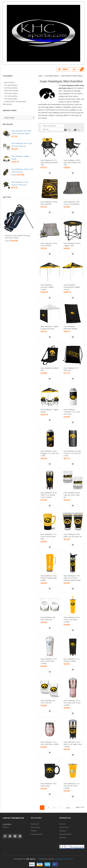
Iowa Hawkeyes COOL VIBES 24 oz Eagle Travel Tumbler (73, 744)
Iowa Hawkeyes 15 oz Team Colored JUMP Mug (49, 536)
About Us (62, 824)
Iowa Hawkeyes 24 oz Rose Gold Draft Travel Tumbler (72, 703)
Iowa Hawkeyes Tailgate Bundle (50, 411)
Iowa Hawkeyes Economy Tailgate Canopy (47, 287)
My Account (35, 824)
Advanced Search (65, 834)
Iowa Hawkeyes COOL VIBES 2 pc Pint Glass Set (73, 535)
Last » (68, 808)
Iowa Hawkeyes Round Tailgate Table (72, 244)
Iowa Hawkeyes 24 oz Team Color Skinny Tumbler (72, 620)
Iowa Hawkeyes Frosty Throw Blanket (49, 244)
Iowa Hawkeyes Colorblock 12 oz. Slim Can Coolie (72, 412)
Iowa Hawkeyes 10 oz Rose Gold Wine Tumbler (50, 743)
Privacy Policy (64, 827)
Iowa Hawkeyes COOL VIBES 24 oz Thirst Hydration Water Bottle (72, 578)
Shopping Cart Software (64, 859)
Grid (67, 130)
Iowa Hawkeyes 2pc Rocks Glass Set (48, 618)
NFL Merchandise (10, 85)
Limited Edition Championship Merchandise (14, 103)
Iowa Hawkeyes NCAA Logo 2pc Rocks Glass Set (72, 495)
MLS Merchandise (10, 99)
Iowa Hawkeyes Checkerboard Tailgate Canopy (72, 287)
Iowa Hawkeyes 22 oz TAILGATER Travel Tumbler (72, 786)
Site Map (62, 838)
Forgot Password (37, 834)
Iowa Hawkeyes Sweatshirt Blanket (70, 328)
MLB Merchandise (10, 88)
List (77, 130)
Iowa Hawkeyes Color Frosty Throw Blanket (72, 203)
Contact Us (63, 831)
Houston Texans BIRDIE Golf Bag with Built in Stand (17, 237)
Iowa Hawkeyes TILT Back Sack (71, 369)
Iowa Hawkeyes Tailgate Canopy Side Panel (50, 328)
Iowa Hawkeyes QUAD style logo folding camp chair (72, 162)
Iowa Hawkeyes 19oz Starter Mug (48, 785)
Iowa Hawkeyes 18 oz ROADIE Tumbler (72, 660)
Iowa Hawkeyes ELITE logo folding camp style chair (49, 162)
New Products (9, 82)
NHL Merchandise (10, 96)
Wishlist (34, 831)
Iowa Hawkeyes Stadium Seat (50, 369)
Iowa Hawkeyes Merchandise (72, 76)
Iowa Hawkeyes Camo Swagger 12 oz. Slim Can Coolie (50, 453)
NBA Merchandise (10, 93)
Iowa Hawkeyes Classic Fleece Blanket (49, 203)
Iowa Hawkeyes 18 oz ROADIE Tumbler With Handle (49, 578)
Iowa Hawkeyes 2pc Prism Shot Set (48, 702)
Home (40, 76)
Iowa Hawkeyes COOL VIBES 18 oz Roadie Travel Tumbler (49, 495)
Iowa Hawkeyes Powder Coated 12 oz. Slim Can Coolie (72, 453)
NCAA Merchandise (52, 76)
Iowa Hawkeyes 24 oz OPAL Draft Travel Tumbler (49, 661)
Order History (36, 827)
